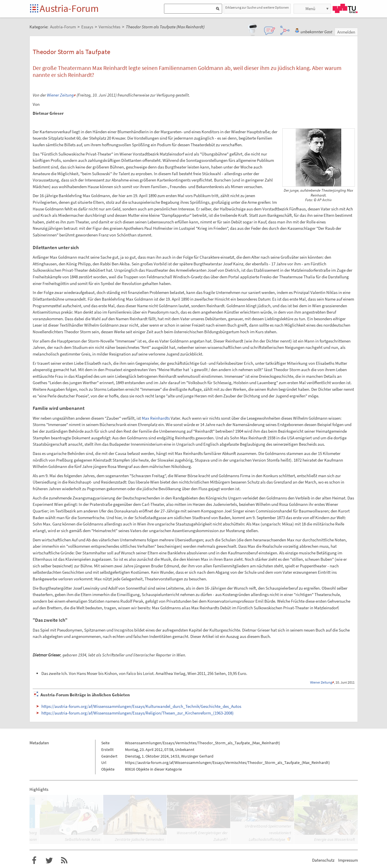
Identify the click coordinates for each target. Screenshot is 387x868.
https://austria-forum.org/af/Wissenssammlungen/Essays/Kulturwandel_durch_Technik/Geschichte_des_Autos (141, 706)
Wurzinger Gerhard (197, 756)
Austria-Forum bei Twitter (49, 860)
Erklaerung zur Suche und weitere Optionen (257, 7)
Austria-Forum (69, 8)
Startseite (35, 9)
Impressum (348, 860)
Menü (310, 9)
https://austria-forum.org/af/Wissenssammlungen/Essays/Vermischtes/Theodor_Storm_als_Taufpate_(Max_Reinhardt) (227, 762)
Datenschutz (323, 860)
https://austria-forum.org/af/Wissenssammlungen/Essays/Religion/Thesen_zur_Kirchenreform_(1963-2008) (138, 713)
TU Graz (345, 8)
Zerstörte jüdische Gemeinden (139, 839)
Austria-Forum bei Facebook (34, 860)
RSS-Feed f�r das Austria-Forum (64, 860)
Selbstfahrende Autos (83, 839)
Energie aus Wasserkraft (335, 839)
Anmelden (346, 32)
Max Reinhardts (156, 418)
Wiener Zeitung (60, 95)
